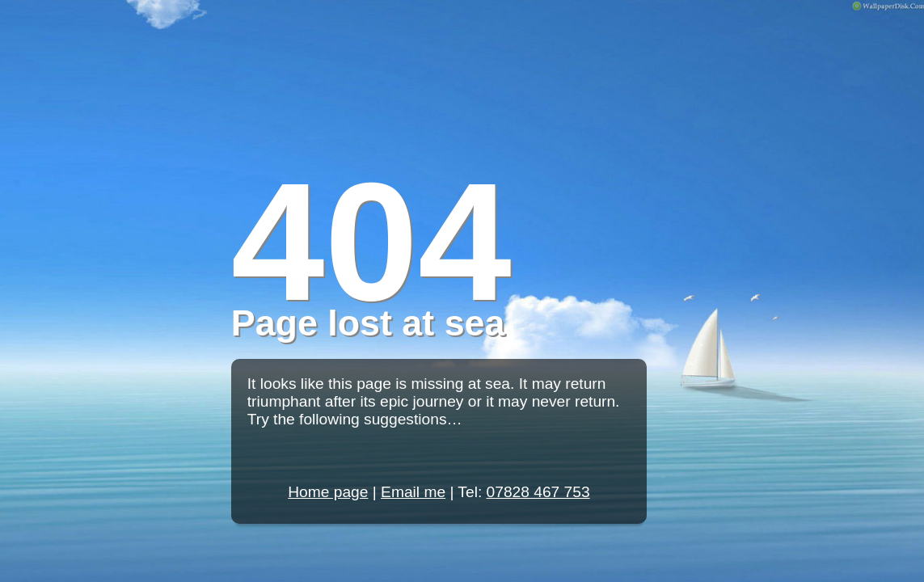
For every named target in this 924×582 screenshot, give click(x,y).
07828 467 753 (538, 492)
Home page (328, 492)
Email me (413, 492)
